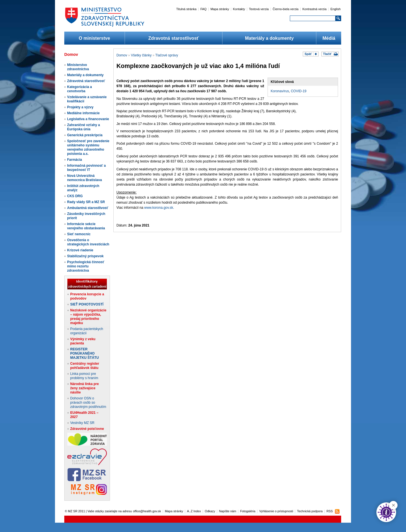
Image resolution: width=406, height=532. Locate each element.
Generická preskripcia (85, 135)
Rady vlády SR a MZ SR (86, 202)
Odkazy (210, 511)
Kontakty (239, 9)
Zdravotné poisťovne (87, 429)
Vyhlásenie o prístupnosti (276, 511)
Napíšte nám (228, 511)
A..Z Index (194, 511)
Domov (122, 55)
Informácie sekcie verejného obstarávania (86, 226)
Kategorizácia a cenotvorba (80, 89)
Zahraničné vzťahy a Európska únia (83, 127)
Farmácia (75, 160)
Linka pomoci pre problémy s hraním (84, 376)
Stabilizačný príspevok (85, 256)
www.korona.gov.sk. (159, 208)
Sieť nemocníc (79, 234)
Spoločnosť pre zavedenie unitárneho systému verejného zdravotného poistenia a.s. (88, 147)
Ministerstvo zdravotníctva (78, 67)
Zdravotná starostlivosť (174, 38)
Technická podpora (310, 511)
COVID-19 (298, 91)
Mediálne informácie (83, 113)
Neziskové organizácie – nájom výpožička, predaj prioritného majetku (88, 317)
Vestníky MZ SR (82, 423)
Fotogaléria (248, 511)
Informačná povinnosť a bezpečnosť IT (86, 168)
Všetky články (141, 55)
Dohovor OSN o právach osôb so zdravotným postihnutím (88, 403)
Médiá (329, 38)
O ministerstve (94, 38)
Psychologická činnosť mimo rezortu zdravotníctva (86, 266)
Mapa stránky (220, 9)
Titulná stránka (186, 9)
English (336, 9)
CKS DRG (75, 196)
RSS (330, 511)
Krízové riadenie (80, 250)
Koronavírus (280, 91)
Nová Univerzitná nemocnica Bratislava (84, 178)
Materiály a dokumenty (269, 38)
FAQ (204, 9)
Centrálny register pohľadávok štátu (85, 366)
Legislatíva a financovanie (88, 119)
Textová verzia (259, 9)
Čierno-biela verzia (286, 9)
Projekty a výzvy (80, 107)
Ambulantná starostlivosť (88, 208)
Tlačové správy (167, 55)
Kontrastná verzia (315, 9)
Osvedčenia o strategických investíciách (88, 242)
